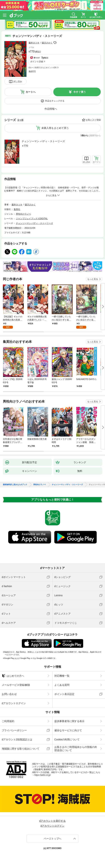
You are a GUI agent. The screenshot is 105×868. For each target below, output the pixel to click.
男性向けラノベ (23, 214)
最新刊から (95, 136)
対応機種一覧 (62, 676)
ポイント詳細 (37, 62)
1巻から (85, 136)
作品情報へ (51, 109)
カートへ (31, 92)
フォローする (55, 43)
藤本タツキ (34, 43)
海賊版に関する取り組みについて (21, 749)
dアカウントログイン (14, 703)
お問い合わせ (9, 694)
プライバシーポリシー (14, 730)
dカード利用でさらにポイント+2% (43, 68)
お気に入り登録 (93, 120)
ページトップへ (53, 839)
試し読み (18, 81)
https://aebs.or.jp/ (42, 775)
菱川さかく (47, 43)
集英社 (17, 209)
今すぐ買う (80, 92)
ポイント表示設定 (64, 694)
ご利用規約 (8, 721)
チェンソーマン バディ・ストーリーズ (43, 141)
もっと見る (93, 279)
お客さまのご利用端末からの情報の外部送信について (76, 749)
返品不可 (32, 71)
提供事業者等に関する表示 (69, 721)
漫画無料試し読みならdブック (15, 485)
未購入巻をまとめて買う (55, 128)
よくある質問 (62, 685)
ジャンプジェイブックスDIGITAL (32, 219)
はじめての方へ (13, 676)
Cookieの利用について (67, 739)
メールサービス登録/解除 (16, 685)
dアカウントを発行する (53, 821)
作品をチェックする (55, 101)
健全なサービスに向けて (68, 730)
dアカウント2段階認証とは (17, 739)
